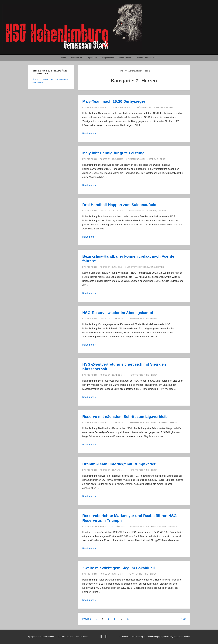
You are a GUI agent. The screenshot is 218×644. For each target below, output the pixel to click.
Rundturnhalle (125, 58)
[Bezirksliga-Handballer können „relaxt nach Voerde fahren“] (117, 267)
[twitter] (102, 637)
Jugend (93, 58)
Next (183, 619)
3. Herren (169, 108)
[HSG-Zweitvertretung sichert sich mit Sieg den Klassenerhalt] (118, 375)
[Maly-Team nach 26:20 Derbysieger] (121, 108)
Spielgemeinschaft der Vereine (41, 637)
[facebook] (106, 637)
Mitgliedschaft (108, 58)
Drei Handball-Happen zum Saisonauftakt (119, 205)
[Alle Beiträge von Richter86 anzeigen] (91, 108)
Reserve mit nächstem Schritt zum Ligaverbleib (125, 417)
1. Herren (151, 159)
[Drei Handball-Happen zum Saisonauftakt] (118, 211)
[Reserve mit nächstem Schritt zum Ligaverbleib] (118, 423)
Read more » (89, 133)
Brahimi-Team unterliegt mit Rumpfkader (119, 464)
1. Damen (149, 267)
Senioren (77, 58)
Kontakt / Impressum (148, 58)
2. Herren (158, 108)
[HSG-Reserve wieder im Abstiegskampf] (118, 319)
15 (128, 619)
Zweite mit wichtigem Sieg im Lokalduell (119, 568)
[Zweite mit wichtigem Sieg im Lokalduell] (118, 574)
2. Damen (152, 423)
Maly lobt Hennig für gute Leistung (114, 153)
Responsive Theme (182, 637)
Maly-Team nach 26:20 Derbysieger (114, 101)
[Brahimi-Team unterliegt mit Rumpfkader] (118, 470)
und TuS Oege (82, 637)
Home (63, 58)
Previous (87, 619)
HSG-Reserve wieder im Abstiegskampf (118, 313)
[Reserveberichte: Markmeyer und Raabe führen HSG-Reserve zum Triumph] (118, 526)
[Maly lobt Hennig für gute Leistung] (118, 159)
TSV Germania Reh (65, 637)
